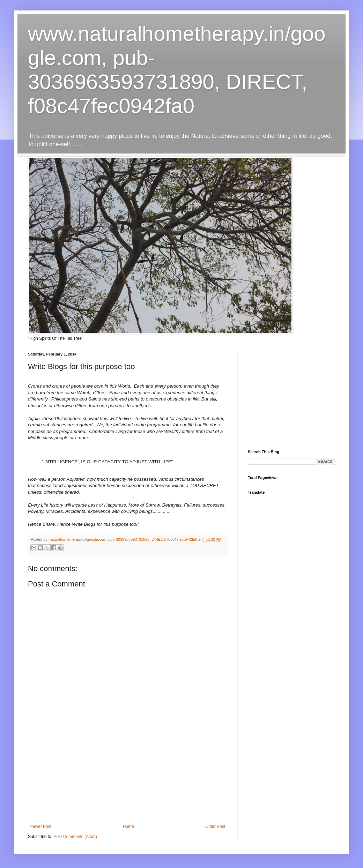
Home (128, 826)
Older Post (215, 826)
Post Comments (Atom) (75, 837)
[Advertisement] (127, 780)
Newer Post (40, 826)
